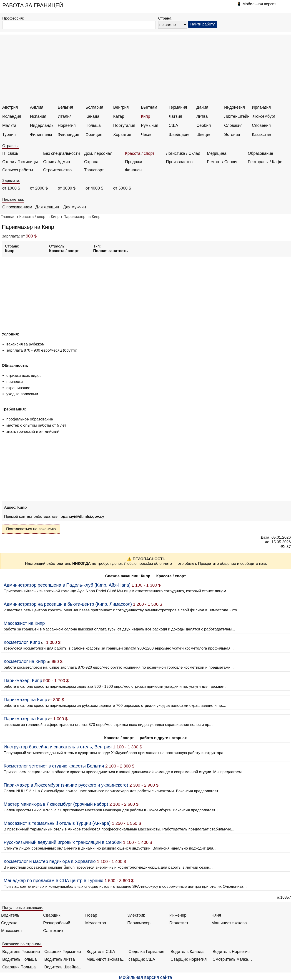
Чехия (147, 135)
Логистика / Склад (183, 153)
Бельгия (65, 107)
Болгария (94, 107)
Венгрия (121, 107)
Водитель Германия (21, 952)
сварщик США (142, 959)
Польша (93, 125)
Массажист (12, 931)
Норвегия (67, 125)
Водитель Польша (19, 959)
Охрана (91, 162)
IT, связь (10, 153)
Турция (9, 135)
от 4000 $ (94, 188)
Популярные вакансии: (23, 908)
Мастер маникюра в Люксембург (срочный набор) (56, 804)
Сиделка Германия (146, 952)
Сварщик (52, 915)
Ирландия (261, 107)
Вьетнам (149, 107)
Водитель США (101, 952)
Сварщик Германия (63, 952)
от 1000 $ (11, 188)
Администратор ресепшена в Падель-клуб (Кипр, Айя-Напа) (67, 585)
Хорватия (122, 135)
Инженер (178, 915)
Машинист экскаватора (231, 923)
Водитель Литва (60, 959)
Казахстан (261, 135)
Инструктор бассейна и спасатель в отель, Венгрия (58, 747)
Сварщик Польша (19, 967)
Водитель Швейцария (64, 967)
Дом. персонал (98, 153)
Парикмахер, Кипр (23, 680)
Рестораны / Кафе (265, 162)
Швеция (204, 135)
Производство (179, 162)
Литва (202, 116)
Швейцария (180, 135)
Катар (119, 116)
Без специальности (61, 153)
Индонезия (235, 107)
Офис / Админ (57, 162)
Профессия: (13, 18)
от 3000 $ (67, 188)
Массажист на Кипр (24, 623)
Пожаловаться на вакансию (31, 529)
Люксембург (264, 116)
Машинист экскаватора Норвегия (106, 959)
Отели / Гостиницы (20, 162)
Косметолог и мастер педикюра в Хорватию (50, 861)
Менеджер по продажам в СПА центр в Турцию (53, 880)
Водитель (10, 915)
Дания (202, 107)
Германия (178, 107)
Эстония (232, 135)
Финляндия (68, 135)
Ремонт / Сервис (223, 162)
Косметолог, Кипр (22, 642)
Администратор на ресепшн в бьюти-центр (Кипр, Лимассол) (68, 604)
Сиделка (9, 923)
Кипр (145, 116)
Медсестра (96, 923)
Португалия (124, 125)
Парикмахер (139, 923)
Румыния (150, 125)
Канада (92, 116)
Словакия (233, 125)
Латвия (175, 116)
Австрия (10, 107)
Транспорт (94, 170)
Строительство (57, 170)
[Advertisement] (146, 71)
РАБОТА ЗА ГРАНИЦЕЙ (33, 5)
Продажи (134, 162)
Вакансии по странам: (22, 944)
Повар (91, 915)
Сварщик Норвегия (189, 959)
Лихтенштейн (237, 116)
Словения (261, 125)
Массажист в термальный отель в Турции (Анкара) (57, 823)
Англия (37, 107)
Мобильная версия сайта (145, 977)
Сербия (204, 125)
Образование (261, 153)
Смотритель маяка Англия (232, 959)
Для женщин (47, 207)
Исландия (12, 116)
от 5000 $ (122, 188)
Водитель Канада (187, 952)
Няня (216, 915)
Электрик (136, 915)
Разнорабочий (57, 923)
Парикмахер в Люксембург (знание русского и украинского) (66, 785)
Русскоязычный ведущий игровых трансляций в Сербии (63, 842)
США (173, 125)
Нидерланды (42, 125)
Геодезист (179, 923)
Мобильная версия (259, 4)
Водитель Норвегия (231, 952)
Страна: (165, 18)
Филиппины (41, 135)
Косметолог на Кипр (25, 661)
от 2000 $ (39, 188)
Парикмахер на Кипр (25, 700)
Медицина (217, 153)
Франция (94, 135)
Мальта (9, 125)
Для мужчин (74, 207)
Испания (38, 116)
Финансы (134, 170)
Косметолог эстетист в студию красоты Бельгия (54, 766)
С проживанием (17, 207)
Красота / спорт (140, 153)
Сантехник (53, 931)
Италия (65, 116)
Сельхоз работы (18, 170)
